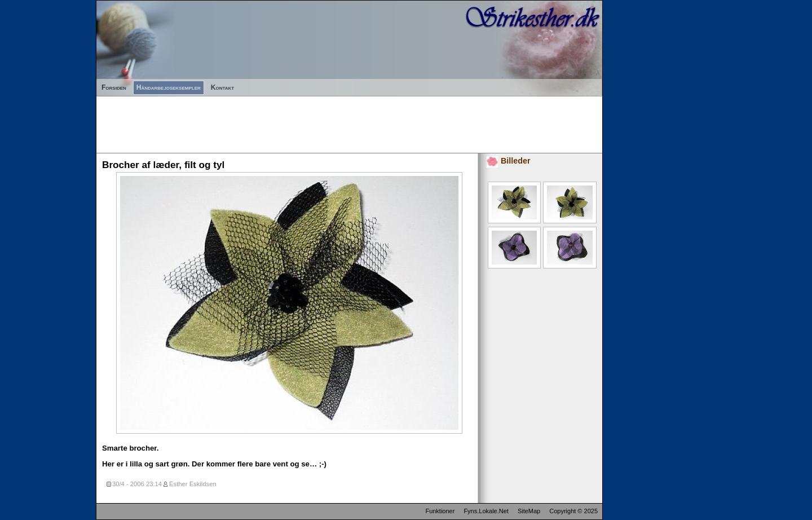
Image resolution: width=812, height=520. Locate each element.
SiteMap (529, 511)
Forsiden (114, 87)
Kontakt (222, 87)
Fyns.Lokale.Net (486, 511)
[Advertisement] (302, 122)
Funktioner (440, 511)
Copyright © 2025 (573, 511)
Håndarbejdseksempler (169, 87)
